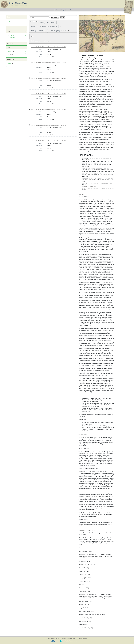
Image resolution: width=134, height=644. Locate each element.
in (50, 18)
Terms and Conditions (83, 638)
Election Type (10, 59)
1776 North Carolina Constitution (90, 188)
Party (8, 47)
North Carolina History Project (90, 186)
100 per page (48, 41)
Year (8, 28)
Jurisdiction (10, 44)
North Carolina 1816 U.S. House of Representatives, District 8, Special (48, 110)
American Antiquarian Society (53, 638)
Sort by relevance (35, 41)
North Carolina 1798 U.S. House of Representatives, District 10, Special (48, 63)
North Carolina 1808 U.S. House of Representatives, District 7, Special (48, 78)
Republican (11, 54)
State (8, 17)
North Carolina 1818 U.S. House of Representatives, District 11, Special (48, 125)
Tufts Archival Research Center (69, 638)
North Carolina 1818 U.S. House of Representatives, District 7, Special (48, 141)
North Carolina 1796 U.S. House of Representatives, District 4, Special (48, 47)
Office (9, 31)
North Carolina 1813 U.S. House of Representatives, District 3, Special (48, 94)
